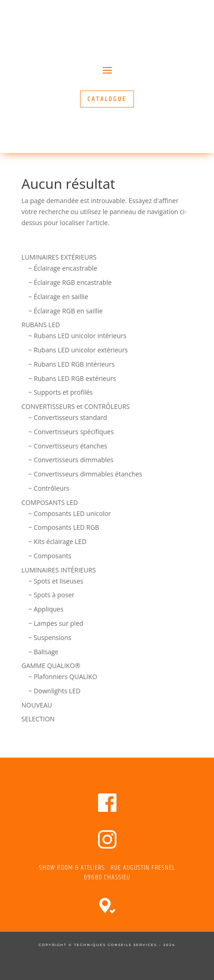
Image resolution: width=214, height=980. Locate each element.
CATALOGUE (107, 99)
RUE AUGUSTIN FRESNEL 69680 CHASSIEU (129, 872)
